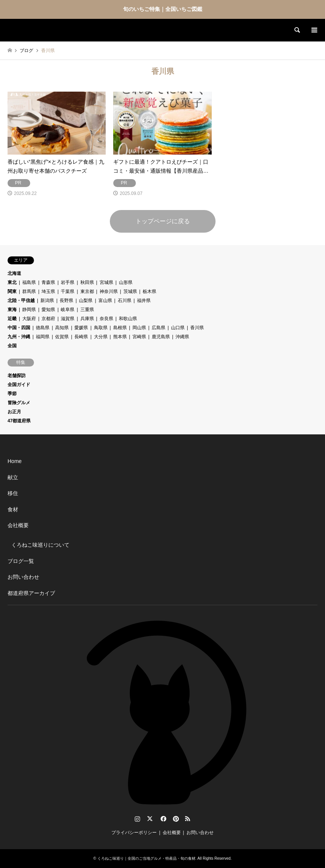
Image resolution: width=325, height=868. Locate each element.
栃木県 (149, 291)
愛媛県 (81, 328)
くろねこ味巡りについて (40, 545)
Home (15, 461)
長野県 (66, 301)
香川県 (197, 328)
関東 (12, 291)
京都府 (48, 319)
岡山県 (139, 328)
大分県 (101, 337)
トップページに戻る (163, 221)
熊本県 (120, 337)
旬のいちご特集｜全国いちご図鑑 (163, 9)
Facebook (163, 819)
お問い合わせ (23, 577)
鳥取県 (101, 328)
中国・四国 (19, 328)
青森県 (48, 282)
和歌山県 (128, 319)
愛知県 (48, 310)
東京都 (87, 291)
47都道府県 (19, 421)
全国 (12, 346)
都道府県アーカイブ (31, 593)
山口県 (178, 328)
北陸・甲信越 (21, 301)
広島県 (159, 328)
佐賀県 (62, 337)
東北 (12, 282)
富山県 (105, 301)
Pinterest (175, 819)
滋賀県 (68, 319)
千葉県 (68, 291)
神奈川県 (109, 291)
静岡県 (29, 310)
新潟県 (47, 301)
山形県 (126, 282)
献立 (13, 477)
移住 (13, 493)
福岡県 (43, 337)
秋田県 (87, 282)
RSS (188, 819)
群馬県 (29, 291)
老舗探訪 (17, 376)
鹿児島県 (161, 337)
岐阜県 (68, 310)
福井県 (144, 301)
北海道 (14, 273)
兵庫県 (87, 319)
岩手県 (68, 282)
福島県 (29, 282)
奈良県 (106, 319)
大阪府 (29, 319)
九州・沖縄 (19, 337)
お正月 (14, 412)
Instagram (137, 819)
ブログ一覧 (21, 561)
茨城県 (130, 291)
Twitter (150, 819)
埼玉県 (48, 291)
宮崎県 (139, 337)
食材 (13, 509)
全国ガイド (19, 385)
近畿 (12, 319)
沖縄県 (182, 337)
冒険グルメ (19, 403)
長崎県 (81, 337)
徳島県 (43, 328)
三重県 (87, 310)
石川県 (125, 301)
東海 (12, 310)
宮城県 (106, 282)
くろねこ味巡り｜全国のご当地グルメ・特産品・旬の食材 (146, 858)
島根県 (120, 328)
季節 (12, 394)
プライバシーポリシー (134, 833)
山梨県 (86, 301)
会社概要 (18, 525)
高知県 (62, 328)
